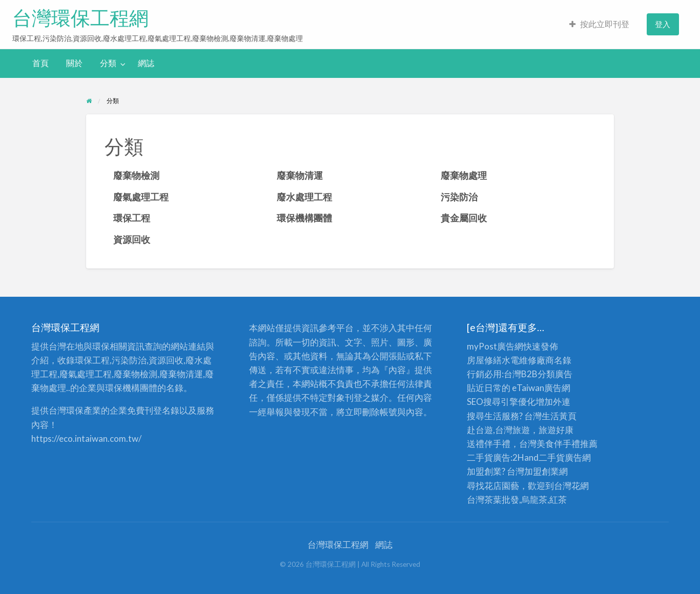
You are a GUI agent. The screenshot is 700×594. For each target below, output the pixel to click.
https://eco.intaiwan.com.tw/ (86, 438)
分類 (108, 63)
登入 (663, 24)
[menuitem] (599, 24)
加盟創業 (542, 471)
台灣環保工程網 (80, 18)
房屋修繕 (484, 360)
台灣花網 (571, 486)
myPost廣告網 (495, 346)
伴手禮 (567, 444)
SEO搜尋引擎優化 (501, 402)
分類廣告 (555, 374)
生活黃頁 (559, 416)
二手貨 (552, 457)
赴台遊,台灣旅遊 (498, 430)
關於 (74, 63)
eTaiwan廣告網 (541, 388)
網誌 (146, 63)
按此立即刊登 (599, 24)
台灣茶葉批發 (493, 499)
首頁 (40, 63)
